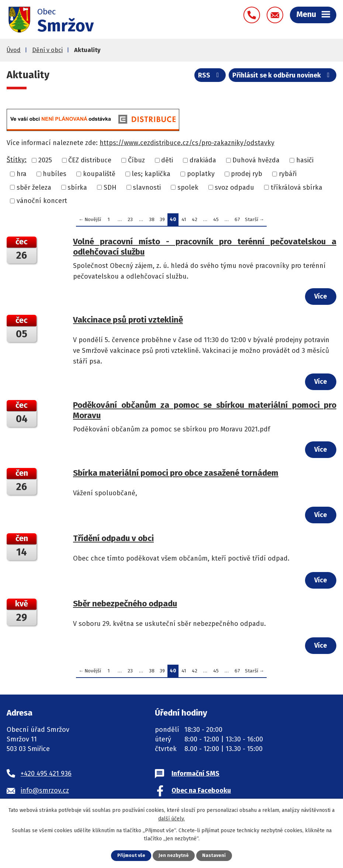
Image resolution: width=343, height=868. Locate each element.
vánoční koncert (42, 202)
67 (237, 221)
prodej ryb (247, 175)
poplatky (201, 175)
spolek (188, 189)
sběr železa (34, 189)
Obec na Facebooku (201, 792)
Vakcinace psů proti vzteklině (128, 321)
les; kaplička (151, 175)
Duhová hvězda (256, 162)
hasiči (305, 162)
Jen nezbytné (174, 855)
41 (184, 221)
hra (22, 175)
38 (152, 221)
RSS (209, 77)
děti (167, 162)
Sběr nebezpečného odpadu (125, 605)
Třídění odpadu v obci (113, 540)
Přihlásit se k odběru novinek (283, 77)
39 (162, 221)
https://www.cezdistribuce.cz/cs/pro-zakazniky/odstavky (187, 144)
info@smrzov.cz (45, 792)
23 (130, 221)
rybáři (288, 175)
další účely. (171, 818)
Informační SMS (195, 775)
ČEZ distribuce (90, 162)
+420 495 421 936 (46, 775)
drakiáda (203, 162)
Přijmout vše (131, 855)
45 (216, 221)
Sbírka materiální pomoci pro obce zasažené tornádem (176, 474)
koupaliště (99, 175)
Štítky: (17, 161)
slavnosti (147, 189)
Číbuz (136, 162)
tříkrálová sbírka (297, 189)
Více (320, 298)
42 (195, 221)
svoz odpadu (234, 189)
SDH (110, 189)
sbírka (77, 189)
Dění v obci (47, 51)
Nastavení (215, 855)
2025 (45, 162)
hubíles (55, 175)
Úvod (14, 51)
